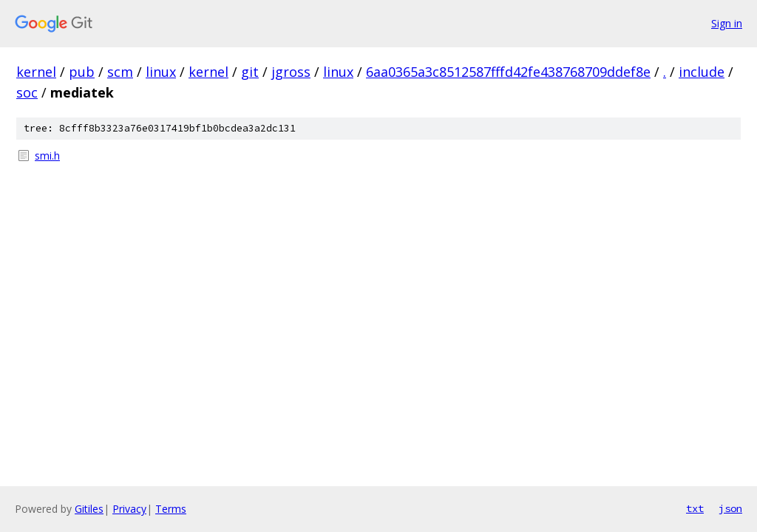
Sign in (727, 23)
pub (82, 72)
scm (120, 72)
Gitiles (89, 509)
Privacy (129, 509)
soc (27, 92)
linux (161, 72)
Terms (171, 509)
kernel (36, 72)
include (702, 72)
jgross (291, 72)
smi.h (47, 156)
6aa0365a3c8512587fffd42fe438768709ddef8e (508, 72)
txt (695, 508)
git (250, 72)
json (730, 508)
